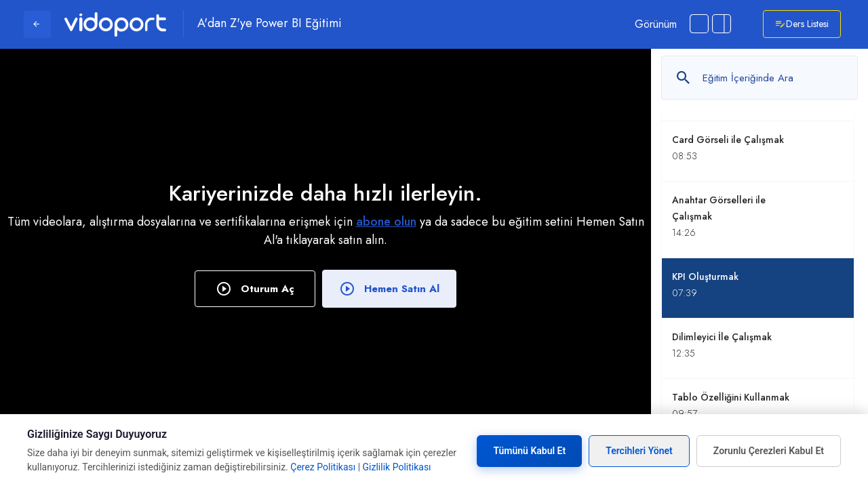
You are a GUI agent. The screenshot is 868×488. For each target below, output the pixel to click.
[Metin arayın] (759, 78)
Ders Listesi (802, 24)
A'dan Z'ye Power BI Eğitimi (270, 24)
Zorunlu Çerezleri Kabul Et (769, 451)
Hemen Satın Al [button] (389, 289)
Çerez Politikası (323, 467)
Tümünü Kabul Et (529, 451)
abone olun (386, 222)
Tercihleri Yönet (639, 451)
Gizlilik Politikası (397, 467)
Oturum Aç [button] (255, 289)
